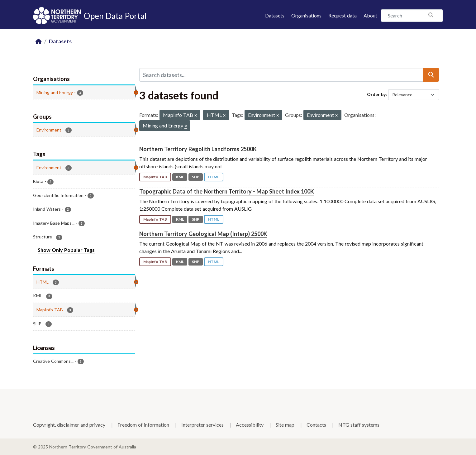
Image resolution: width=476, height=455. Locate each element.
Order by (376, 94)
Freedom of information (143, 425)
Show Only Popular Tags (66, 250)
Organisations (306, 15)
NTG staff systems (359, 425)
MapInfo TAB (155, 177)
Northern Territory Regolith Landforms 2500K (198, 149)
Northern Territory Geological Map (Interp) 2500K (203, 234)
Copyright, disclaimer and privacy (69, 425)
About (370, 15)
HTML (214, 177)
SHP (196, 177)
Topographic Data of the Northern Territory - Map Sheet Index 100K (227, 191)
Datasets (275, 15)
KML (180, 177)
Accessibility (250, 425)
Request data (343, 15)
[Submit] (431, 75)
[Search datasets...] (281, 75)
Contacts (316, 425)
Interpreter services (202, 425)
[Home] (39, 42)
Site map (285, 425)
